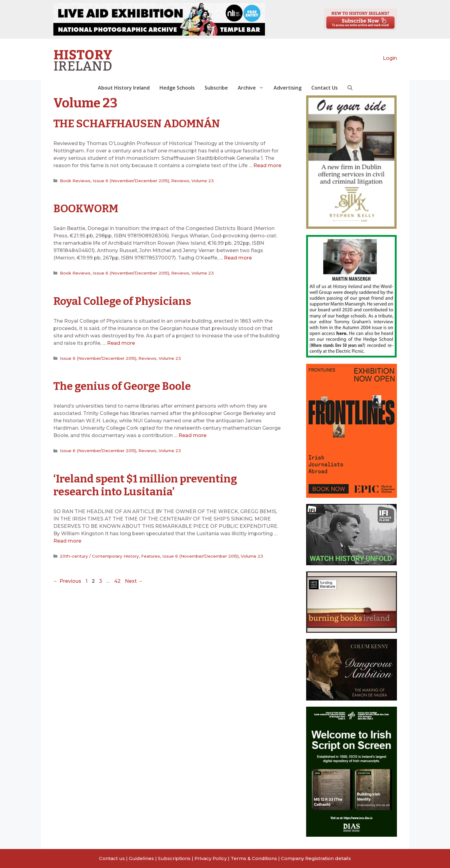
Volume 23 (203, 181)
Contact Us (325, 88)
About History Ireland (124, 88)
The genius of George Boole (122, 386)
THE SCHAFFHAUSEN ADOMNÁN (137, 124)
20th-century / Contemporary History (99, 556)
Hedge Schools (177, 88)
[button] (350, 88)
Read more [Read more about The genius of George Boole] (192, 435)
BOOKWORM (86, 209)
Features (151, 556)
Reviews (180, 181)
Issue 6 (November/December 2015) (131, 181)
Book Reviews (75, 181)
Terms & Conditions (254, 858)
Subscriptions (174, 858)
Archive (253, 88)
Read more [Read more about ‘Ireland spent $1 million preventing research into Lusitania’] (67, 541)
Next (134, 581)
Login (390, 58)
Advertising (288, 88)
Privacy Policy (211, 858)
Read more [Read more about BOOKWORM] (238, 258)
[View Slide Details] (159, 19)
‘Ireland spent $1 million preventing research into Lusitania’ (145, 485)
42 (118, 581)
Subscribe (216, 88)
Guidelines (141, 858)
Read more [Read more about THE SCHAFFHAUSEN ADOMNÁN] (267, 165)
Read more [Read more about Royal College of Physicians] (121, 343)
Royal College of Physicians (122, 301)
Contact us (112, 858)
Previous (67, 581)
